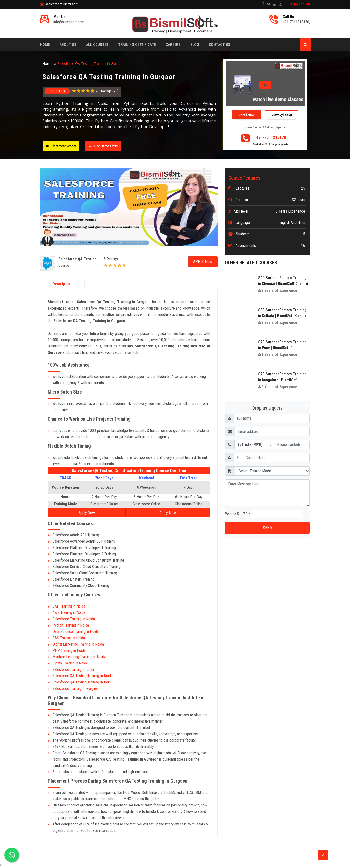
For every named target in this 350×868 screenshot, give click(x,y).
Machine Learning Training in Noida (79, 657)
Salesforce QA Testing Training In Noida (83, 676)
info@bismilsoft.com (69, 22)
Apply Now (203, 261)
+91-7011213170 (296, 22)
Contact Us (219, 45)
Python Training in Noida (71, 625)
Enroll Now (246, 115)
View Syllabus (282, 115)
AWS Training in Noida (69, 613)
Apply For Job (300, 4)
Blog (195, 45)
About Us (68, 45)
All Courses (97, 45)
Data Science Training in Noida (76, 632)
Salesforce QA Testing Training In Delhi (82, 682)
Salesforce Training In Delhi (73, 669)
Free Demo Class (103, 146)
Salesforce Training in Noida (74, 619)
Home (45, 45)
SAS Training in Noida (69, 638)
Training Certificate (137, 45)
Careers (173, 45)
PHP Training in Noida (69, 651)
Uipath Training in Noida (70, 663)
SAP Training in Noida (69, 606)
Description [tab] (62, 284)
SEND (267, 528)
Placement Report (61, 146)
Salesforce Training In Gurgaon (76, 688)
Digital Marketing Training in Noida (78, 644)
